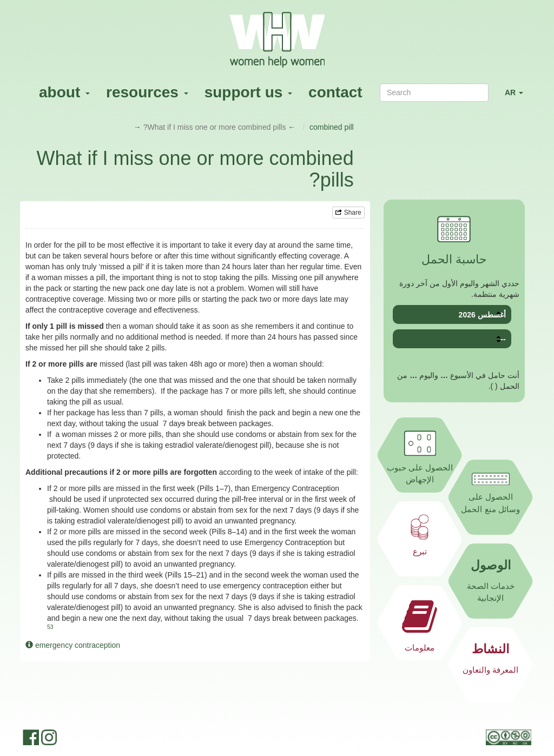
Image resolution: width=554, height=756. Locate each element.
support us (248, 92)
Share (348, 213)
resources (147, 92)
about (64, 92)
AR (518, 97)
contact (335, 92)
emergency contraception (73, 645)
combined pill (332, 127)
